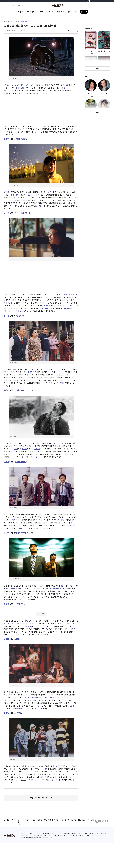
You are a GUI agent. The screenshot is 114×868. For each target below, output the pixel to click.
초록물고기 (20, 604)
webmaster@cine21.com (34, 838)
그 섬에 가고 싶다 (12, 623)
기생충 (7, 192)
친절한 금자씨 (19, 311)
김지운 (6, 316)
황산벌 (31, 780)
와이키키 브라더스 (17, 709)
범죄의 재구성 (21, 462)
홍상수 (6, 533)
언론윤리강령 (81, 820)
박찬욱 (6, 213)
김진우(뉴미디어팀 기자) (12, 31)
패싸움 (16, 449)
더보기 (97, 68)
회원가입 (20, 5)
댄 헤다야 (67, 88)
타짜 (21, 528)
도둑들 (28, 528)
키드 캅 (18, 713)
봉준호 (6, 139)
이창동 (6, 604)
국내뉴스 (24, 21)
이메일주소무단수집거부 (62, 820)
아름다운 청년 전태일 (29, 623)
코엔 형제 (69, 85)
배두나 (18, 195)
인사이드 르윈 (37, 85)
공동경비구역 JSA (46, 308)
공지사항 (7, 820)
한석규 (51, 372)
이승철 (52, 297)
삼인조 (72, 306)
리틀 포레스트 (50, 698)
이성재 (12, 195)
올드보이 (7, 311)
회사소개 (13, 820)
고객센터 (27, 820)
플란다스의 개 (21, 139)
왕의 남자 (55, 780)
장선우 (24, 449)
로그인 (13, 5)
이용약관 (73, 820)
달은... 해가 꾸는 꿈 (23, 213)
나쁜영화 (37, 449)
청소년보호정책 (48, 820)
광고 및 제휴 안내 (20, 822)
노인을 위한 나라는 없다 (20, 85)
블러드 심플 (20, 88)
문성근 (48, 629)
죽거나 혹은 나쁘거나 (24, 390)
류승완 (6, 390)
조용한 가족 (20, 316)
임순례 (6, 639)
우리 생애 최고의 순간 (34, 698)
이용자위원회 (91, 820)
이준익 (6, 713)
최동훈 (6, 462)
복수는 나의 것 (69, 308)
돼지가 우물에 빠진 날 (24, 533)
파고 (7, 85)
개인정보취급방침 (36, 820)
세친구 (18, 639)
